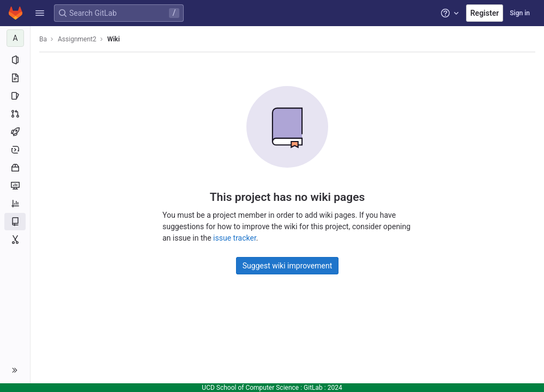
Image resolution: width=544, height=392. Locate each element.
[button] (40, 13)
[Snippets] (15, 240)
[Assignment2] (15, 38)
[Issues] (15, 96)
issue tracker (235, 238)
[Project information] (15, 60)
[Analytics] (15, 204)
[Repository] (15, 78)
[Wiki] (15, 222)
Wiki (114, 39)
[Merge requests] (15, 114)
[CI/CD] (15, 132)
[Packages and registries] (15, 168)
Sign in (520, 13)
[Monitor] (15, 186)
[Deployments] (15, 150)
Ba (43, 39)
